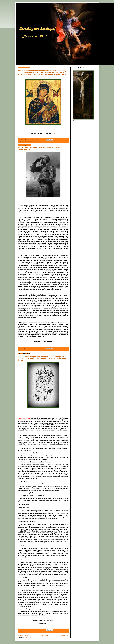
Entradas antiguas (64, 635)
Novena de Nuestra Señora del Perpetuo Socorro (31, 142)
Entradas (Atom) (28, 638)
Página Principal (44, 635)
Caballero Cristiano (25, 350)
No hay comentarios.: (40, 140)
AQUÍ (55, 134)
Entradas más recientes (23, 635)
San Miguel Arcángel (21, 5)
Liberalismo (24, 632)
